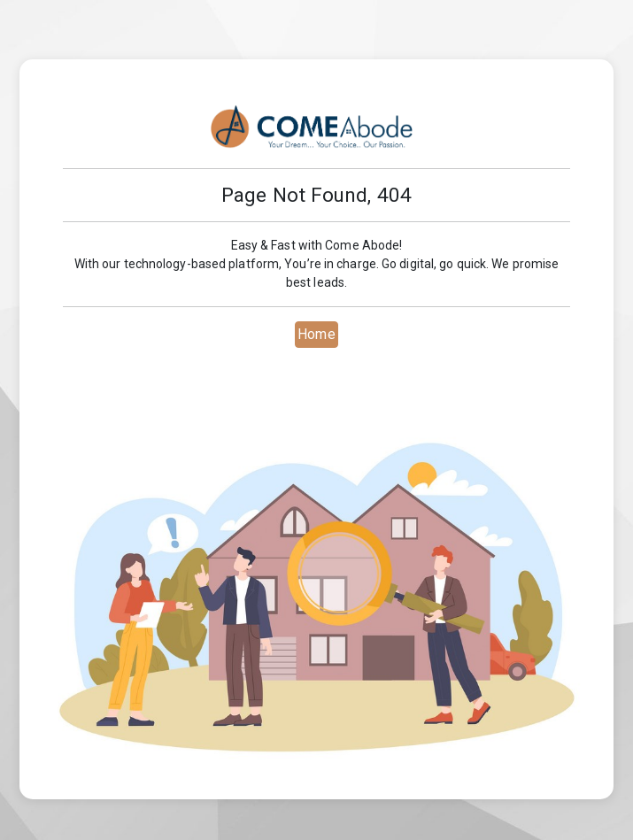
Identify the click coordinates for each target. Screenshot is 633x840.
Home (316, 334)
